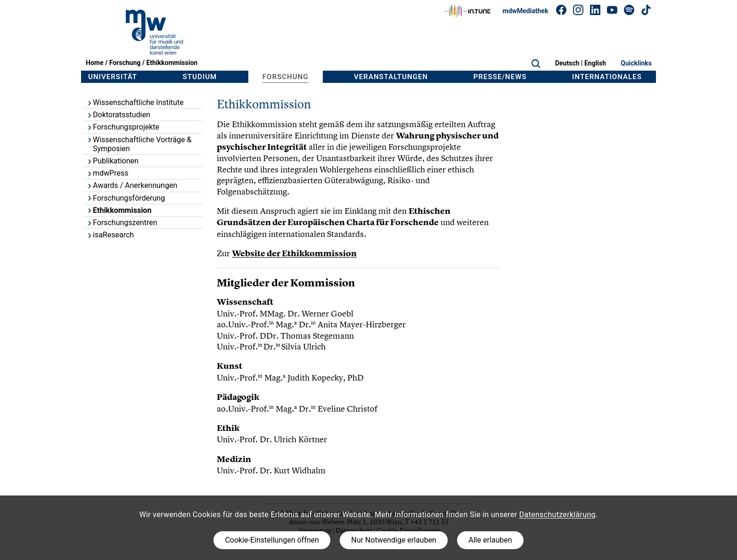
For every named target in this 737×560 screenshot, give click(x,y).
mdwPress (107, 173)
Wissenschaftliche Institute (135, 102)
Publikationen (112, 161)
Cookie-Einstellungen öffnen (272, 540)
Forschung (125, 63)
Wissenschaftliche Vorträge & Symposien (139, 144)
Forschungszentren (122, 223)
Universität (113, 77)
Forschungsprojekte (123, 127)
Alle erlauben (490, 540)
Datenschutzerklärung (557, 515)
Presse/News (500, 77)
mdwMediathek (526, 11)
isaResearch (110, 235)
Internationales (607, 77)
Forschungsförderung (126, 198)
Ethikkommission (172, 63)
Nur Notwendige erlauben (394, 540)
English (595, 63)
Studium (200, 77)
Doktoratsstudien (118, 115)
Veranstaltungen (391, 77)
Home (94, 63)
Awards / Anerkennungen (132, 185)
